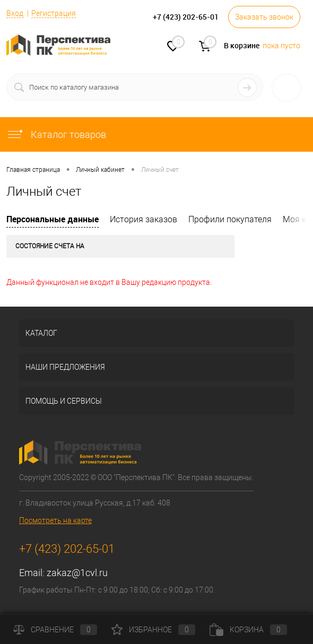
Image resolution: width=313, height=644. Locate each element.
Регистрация (54, 13)
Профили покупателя (230, 219)
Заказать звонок (264, 17)
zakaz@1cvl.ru (77, 573)
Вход (15, 13)
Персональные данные (53, 219)
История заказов (144, 219)
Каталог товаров (56, 134)
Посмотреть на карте (55, 520)
